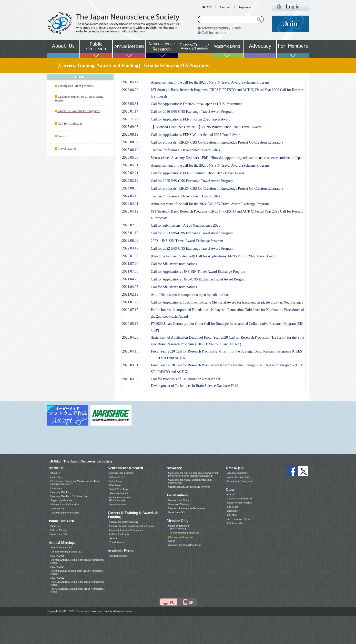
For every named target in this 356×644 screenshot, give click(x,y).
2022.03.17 (130, 248)
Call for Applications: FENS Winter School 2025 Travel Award (196, 135)
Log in (172, 541)
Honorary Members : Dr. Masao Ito (69, 496)
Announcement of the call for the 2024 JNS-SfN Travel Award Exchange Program (210, 204)
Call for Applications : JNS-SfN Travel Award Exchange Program (198, 272)
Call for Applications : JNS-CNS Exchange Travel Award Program (199, 279)
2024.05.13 (130, 196)
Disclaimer (233, 511)
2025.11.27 (130, 119)
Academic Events (118, 556)
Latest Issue (116, 481)
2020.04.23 (130, 338)
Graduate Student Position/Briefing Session (132, 526)
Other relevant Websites (240, 503)
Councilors (56, 488)
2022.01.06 (130, 256)
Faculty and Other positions (76, 86)
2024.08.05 (130, 188)
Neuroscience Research (121, 473)
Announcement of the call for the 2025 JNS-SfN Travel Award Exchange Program (210, 165)
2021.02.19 (130, 294)
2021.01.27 (130, 302)
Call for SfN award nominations (174, 264)
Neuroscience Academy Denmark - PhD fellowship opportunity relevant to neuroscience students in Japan (227, 158)
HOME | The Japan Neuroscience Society (81, 461)
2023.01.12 (130, 233)
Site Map (232, 515)
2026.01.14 (130, 111)
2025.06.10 (130, 150)
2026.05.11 (130, 82)
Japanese (245, 7)
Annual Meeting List (61, 547)
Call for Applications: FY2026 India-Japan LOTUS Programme (197, 104)
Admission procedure (238, 477)
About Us (55, 473)
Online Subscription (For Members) (120, 499)
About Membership (237, 473)
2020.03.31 (130, 365)
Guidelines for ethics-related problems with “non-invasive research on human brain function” (194, 474)
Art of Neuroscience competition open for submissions (190, 295)
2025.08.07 (130, 142)
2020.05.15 (130, 324)
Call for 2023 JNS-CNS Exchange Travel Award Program (192, 233)
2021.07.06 (130, 271)
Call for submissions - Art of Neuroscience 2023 (186, 225)
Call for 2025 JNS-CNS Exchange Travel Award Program (192, 181)
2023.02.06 (130, 225)
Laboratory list (58, 509)
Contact (225, 7)
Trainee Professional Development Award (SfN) (185, 150)
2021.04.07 (130, 287)
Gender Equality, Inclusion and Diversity (189, 487)
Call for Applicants (70, 124)
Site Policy (233, 507)
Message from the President (65, 504)
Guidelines (56, 477)
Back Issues (116, 485)
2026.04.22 (130, 90)
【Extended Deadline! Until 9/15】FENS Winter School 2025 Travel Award (206, 127)
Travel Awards (67, 149)
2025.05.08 (130, 158)
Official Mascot (59, 530)
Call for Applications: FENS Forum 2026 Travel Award (191, 119)
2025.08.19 (130, 134)
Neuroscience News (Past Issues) (185, 545)
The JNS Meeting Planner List (66, 552)
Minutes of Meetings (179, 504)
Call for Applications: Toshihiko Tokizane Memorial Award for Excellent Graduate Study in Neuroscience (227, 302)
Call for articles (235, 523)
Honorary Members (61, 492)
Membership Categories (240, 481)
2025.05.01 (130, 165)
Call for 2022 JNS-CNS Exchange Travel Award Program (192, 249)
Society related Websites (240, 499)
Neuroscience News (179, 500)
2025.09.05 (130, 127)
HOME (207, 7)
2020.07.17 (130, 310)
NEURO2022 (57, 578)
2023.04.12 (130, 211)
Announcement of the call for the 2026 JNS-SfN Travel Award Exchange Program (210, 82)
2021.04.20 (130, 279)
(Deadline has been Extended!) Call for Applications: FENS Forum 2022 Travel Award (213, 256)
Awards (63, 136)
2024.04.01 (130, 204)
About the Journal (119, 493)
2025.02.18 (130, 181)
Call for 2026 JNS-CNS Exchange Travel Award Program (192, 112)
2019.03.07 (130, 379)
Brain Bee (56, 526)
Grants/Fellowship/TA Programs (126, 530)
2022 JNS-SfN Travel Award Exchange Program (187, 241)
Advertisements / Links (239, 519)
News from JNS (59, 534)
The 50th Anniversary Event (65, 513)
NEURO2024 (57, 567)
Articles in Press (118, 477)
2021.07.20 (130, 264)
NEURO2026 (57, 556)
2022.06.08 (130, 241)
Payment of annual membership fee (187, 508)
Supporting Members (61, 500)
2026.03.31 (130, 104)
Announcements (118, 504)
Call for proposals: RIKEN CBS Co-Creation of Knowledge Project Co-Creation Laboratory (217, 142)
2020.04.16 (130, 351)
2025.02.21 (130, 173)
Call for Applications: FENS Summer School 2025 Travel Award (197, 173)
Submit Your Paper (119, 489)
